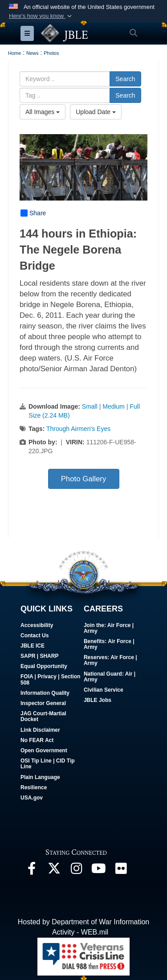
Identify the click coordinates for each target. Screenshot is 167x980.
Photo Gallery (84, 479)
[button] (41, 16)
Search (125, 79)
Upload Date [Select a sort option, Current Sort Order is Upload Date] (96, 112)
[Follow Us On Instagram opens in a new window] (76, 871)
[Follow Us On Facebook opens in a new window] (32, 871)
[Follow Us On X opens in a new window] (54, 871)
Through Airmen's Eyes (78, 429)
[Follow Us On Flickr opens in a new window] (121, 871)
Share (33, 213)
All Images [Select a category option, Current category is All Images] (43, 112)
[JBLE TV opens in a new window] (98, 871)
